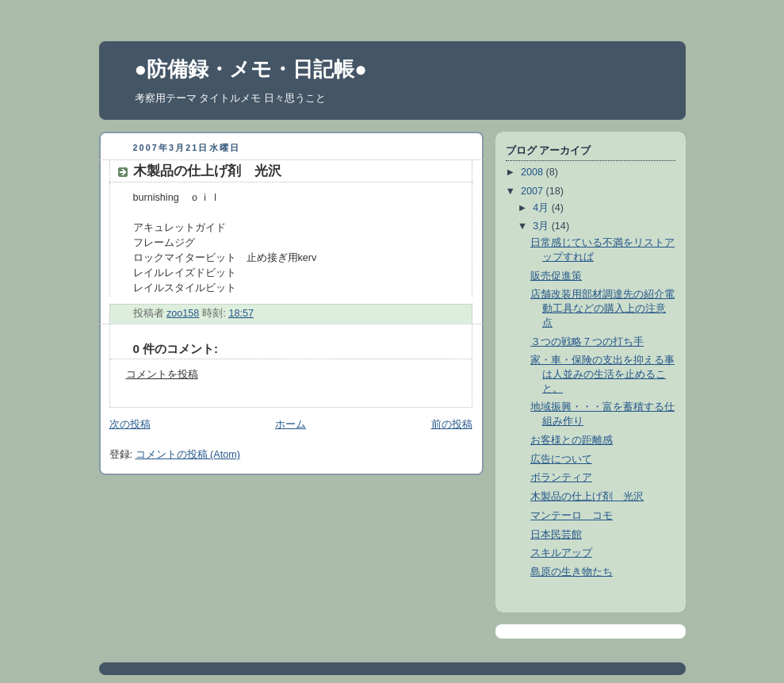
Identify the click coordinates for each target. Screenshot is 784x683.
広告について (561, 459)
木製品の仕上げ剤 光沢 (587, 497)
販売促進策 (556, 276)
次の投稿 (130, 424)
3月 (542, 226)
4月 (542, 208)
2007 (534, 191)
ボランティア (561, 478)
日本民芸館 (556, 535)
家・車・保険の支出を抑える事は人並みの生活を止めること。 (602, 374)
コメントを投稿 (162, 374)
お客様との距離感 (572, 440)
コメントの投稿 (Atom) (188, 455)
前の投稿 (452, 424)
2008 (534, 172)
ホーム (291, 424)
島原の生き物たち (572, 572)
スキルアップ (561, 553)
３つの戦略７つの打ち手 (587, 342)
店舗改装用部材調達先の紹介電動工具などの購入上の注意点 (602, 308)
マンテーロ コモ (572, 516)
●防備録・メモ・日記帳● (251, 69)
